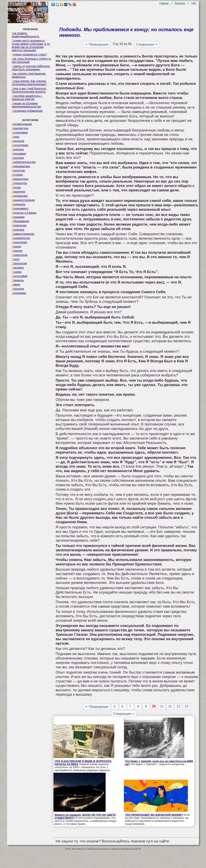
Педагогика (19, 225)
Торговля (18, 268)
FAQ (194, 3)
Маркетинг (19, 192)
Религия (17, 251)
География (19, 154)
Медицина (18, 204)
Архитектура (20, 128)
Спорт (16, 259)
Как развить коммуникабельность (25, 35)
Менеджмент (20, 209)
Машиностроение (23, 200)
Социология (20, 255)
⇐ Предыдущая (97, 44)
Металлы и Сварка (24, 213)
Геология (18, 158)
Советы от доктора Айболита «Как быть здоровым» (31, 68)
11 (162, 706)
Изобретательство (24, 162)
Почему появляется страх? (29, 54)
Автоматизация (22, 124)
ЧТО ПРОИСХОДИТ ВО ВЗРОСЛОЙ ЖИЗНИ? (154, 815)
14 (186, 706)
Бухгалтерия (20, 145)
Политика (18, 230)
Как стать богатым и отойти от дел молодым (31, 60)
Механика (18, 217)
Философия (20, 276)
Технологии (19, 263)
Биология (18, 141)
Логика (16, 187)
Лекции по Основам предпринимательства (26, 105)
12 (170, 706)
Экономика (19, 293)
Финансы (18, 280)
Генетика (18, 149)
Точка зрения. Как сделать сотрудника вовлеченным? (29, 83)
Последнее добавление (27, 111)
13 (178, 706)
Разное (16, 247)
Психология (19, 242)
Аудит (16, 137)
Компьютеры (20, 179)
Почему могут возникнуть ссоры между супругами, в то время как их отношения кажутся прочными (31, 45)
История (17, 175)
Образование (20, 221)
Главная (164, 3)
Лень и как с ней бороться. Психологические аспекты (29, 90)
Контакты (180, 3)
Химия (16, 285)
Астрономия (20, 133)
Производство (21, 238)
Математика (20, 196)
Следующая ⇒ (147, 44)
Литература (19, 183)
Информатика (21, 166)
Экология (18, 289)
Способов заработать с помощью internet (27, 98)
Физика (16, 272)
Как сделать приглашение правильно (29, 75)
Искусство (18, 171)
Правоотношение (23, 234)
